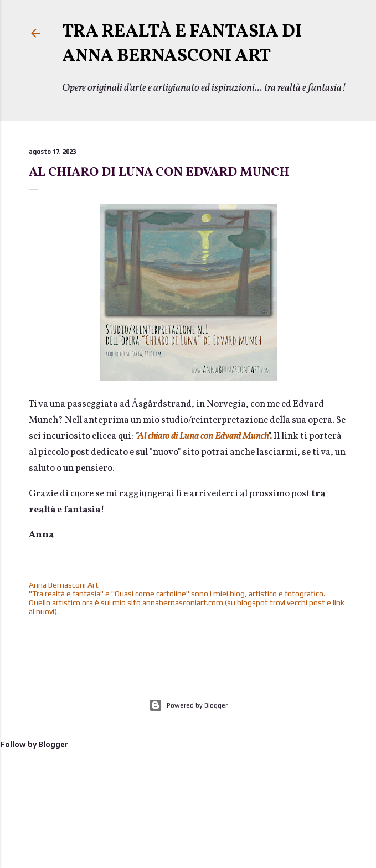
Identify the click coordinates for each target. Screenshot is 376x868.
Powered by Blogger (188, 705)
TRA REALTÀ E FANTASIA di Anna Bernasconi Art (182, 44)
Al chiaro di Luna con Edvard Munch (159, 173)
